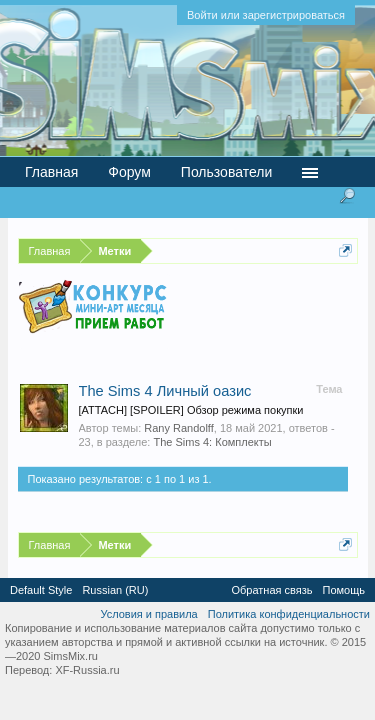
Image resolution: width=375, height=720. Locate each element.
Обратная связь (271, 590)
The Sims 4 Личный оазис (165, 391)
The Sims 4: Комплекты (212, 442)
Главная (51, 172)
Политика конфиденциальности (289, 614)
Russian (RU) (115, 590)
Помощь (344, 590)
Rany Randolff (179, 428)
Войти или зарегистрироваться (266, 15)
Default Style (41, 590)
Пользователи (226, 172)
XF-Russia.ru (87, 670)
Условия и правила (148, 614)
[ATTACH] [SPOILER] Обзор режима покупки (191, 410)
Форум (129, 172)
